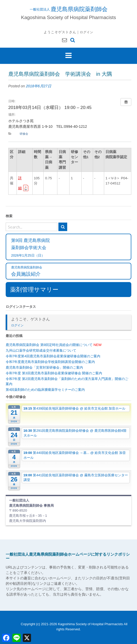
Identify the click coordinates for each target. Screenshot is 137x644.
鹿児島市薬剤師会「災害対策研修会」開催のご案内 (44, 367)
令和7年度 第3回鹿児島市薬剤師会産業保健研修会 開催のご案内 (54, 373)
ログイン (87, 32)
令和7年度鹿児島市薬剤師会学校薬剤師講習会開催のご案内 (50, 362)
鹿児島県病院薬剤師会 (79, 9)
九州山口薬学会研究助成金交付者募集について (41, 350)
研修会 (24, 134)
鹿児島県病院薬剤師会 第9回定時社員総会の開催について (54, 345)
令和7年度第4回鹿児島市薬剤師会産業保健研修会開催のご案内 (53, 356)
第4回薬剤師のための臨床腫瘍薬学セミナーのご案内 (45, 390)
